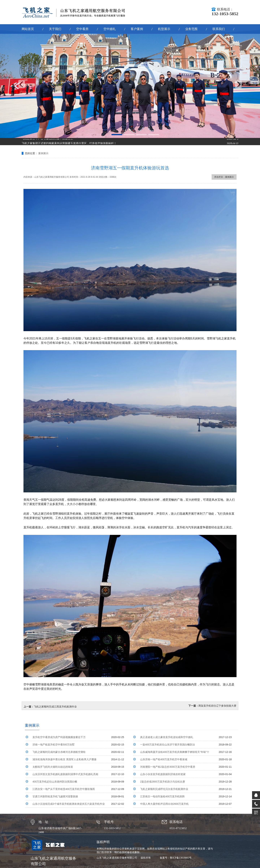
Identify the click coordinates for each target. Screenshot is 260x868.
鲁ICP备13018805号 (181, 858)
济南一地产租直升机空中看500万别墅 (54, 745)
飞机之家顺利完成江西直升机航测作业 (55, 707)
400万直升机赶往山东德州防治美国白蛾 (55, 782)
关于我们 (55, 29)
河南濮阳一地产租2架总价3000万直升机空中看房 (168, 767)
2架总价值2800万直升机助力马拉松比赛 (163, 782)
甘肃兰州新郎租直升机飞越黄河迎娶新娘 (55, 796)
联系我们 (219, 29)
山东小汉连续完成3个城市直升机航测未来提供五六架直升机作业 (69, 804)
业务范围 (191, 29)
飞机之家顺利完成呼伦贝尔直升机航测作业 (164, 789)
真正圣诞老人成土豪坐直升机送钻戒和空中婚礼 (167, 737)
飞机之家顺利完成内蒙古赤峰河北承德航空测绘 (59, 752)
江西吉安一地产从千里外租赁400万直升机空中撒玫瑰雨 (64, 789)
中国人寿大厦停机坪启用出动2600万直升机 (164, 804)
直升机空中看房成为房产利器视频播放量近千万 (59, 737)
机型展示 (164, 29)
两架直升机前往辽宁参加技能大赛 (217, 706)
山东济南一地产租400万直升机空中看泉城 (164, 759)
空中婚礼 (110, 29)
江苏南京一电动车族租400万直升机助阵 (162, 796)
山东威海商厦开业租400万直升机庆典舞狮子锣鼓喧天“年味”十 (175, 752)
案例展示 (43, 153)
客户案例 (137, 29)
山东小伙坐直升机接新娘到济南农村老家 (163, 774)
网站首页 (28, 29)
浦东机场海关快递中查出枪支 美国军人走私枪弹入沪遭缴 (64, 759)
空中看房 (82, 29)
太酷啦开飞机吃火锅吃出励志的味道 (53, 767)
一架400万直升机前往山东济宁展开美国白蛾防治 (167, 745)
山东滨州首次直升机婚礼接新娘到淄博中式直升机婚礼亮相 (65, 774)
